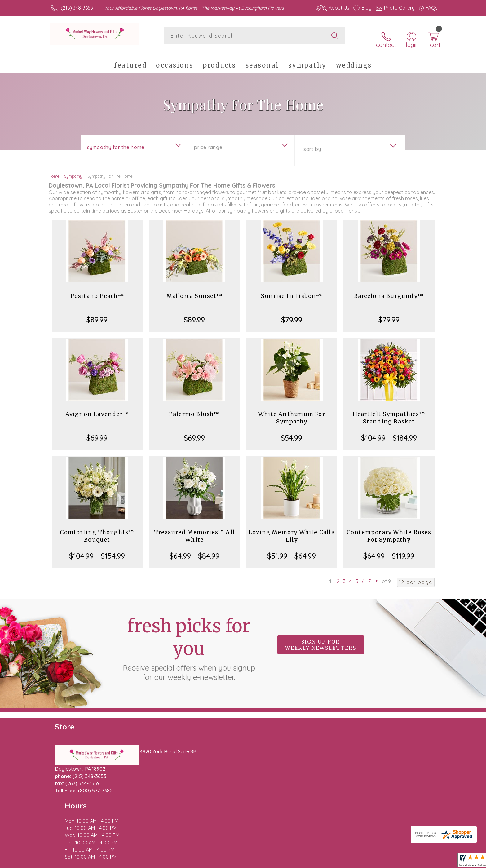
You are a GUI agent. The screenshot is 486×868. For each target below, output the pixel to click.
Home (54, 170)
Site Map (421, 861)
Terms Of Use (302, 861)
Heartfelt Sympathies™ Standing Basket (389, 412)
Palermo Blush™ (194, 408)
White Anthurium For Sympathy (292, 412)
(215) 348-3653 (77, 8)
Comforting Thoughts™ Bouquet (97, 530)
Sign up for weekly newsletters (321, 639)
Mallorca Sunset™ (194, 290)
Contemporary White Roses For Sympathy (389, 530)
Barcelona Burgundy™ (389, 290)
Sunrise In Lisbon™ (292, 290)
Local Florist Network (383, 861)
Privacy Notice (338, 861)
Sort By (312, 143)
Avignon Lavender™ (97, 408)
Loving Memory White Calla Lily (292, 530)
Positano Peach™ (97, 290)
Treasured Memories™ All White (194, 530)
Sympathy (73, 170)
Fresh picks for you (189, 642)
